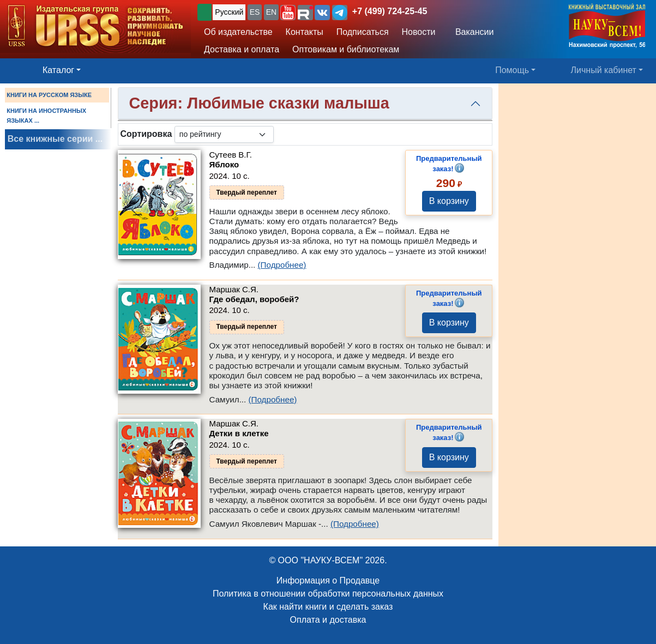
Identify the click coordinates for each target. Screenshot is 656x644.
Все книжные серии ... (55, 139)
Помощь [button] (512, 70)
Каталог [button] (58, 70)
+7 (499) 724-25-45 (390, 11)
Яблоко (224, 164)
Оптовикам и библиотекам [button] (346, 49)
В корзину (449, 201)
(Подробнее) (282, 265)
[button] (288, 13)
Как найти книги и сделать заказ (328, 607)
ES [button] (255, 12)
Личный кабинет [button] (604, 70)
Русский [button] (229, 12)
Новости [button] (419, 32)
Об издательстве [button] (238, 32)
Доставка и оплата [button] (242, 49)
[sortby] (224, 134)
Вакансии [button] (471, 32)
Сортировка (146, 134)
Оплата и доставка (328, 620)
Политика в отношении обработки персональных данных (328, 594)
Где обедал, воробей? (254, 299)
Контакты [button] (305, 32)
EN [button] (271, 12)
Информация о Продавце (328, 580)
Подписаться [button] (363, 32)
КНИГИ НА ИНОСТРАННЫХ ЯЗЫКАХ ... (46, 116)
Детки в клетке (239, 433)
